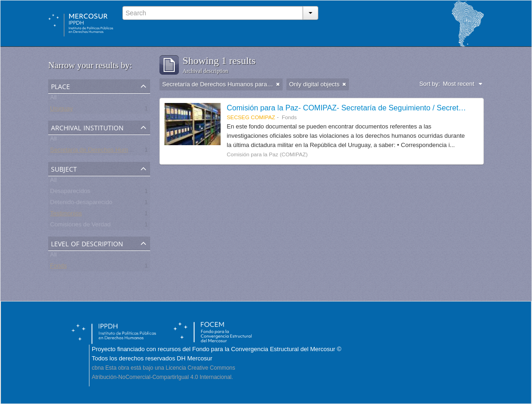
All (53, 99)
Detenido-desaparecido (81, 204)
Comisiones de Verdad (80, 226)
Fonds (58, 267)
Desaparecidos (70, 193)
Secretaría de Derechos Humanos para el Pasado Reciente (130, 151)
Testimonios (66, 215)
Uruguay (61, 110)
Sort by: (430, 84)
